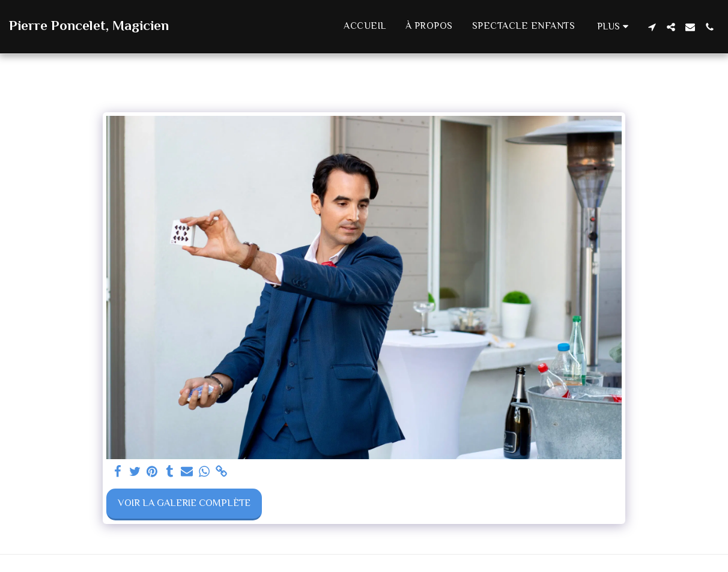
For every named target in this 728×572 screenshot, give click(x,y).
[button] (652, 27)
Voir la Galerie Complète (184, 504)
